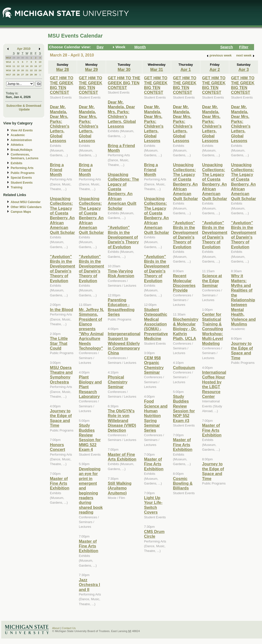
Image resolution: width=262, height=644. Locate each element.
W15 (8, 66)
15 (31, 66)
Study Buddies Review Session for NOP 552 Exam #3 (184, 408)
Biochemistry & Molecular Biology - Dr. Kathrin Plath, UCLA (186, 329)
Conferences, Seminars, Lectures (25, 156)
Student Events (22, 183)
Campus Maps (21, 212)
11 (14, 66)
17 (40, 66)
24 (40, 70)
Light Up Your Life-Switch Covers (153, 505)
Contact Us (69, 628)
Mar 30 (124, 69)
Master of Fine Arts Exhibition (60, 483)
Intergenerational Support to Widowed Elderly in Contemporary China (124, 343)
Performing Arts (22, 168)
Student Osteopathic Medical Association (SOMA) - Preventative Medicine (156, 324)
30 (22, 58)
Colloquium (184, 368)
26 (18, 75)
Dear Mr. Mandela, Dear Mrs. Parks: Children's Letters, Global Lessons (60, 124)
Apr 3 (243, 69)
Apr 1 (186, 69)
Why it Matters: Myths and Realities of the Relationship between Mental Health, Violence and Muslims (243, 300)
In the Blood (61, 310)
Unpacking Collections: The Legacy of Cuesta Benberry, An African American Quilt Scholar (62, 215)
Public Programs (23, 173)
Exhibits (17, 163)
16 (36, 66)
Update (24, 109)
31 (27, 58)
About (56, 628)
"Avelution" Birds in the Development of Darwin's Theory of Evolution (62, 269)
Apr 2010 (24, 49)
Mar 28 (62, 69)
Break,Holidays (22, 150)
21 (27, 70)
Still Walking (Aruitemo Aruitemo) (120, 488)
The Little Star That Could (59, 343)
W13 (8, 58)
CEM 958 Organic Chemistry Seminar (154, 365)
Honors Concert (57, 447)
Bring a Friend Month (57, 170)
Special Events (21, 178)
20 (22, 70)
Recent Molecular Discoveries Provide (184, 283)
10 (40, 62)
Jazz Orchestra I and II (89, 585)
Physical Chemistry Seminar (118, 382)
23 (36, 70)
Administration (21, 140)
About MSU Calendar (26, 202)
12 (18, 66)
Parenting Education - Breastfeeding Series (121, 307)
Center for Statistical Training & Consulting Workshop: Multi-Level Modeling (213, 329)
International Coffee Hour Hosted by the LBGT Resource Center (214, 384)
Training (17, 187)
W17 (8, 75)
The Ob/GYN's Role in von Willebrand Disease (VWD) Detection (122, 421)
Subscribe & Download (24, 106)
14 (27, 66)
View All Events (22, 130)
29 (18, 58)
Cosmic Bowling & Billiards (183, 483)
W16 (8, 70)
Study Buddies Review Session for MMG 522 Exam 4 (90, 437)
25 (14, 75)
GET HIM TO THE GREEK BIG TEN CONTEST (62, 85)
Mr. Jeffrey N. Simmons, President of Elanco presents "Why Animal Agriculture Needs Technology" (91, 329)
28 (14, 58)
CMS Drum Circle (154, 534)
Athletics (17, 145)
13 (22, 66)
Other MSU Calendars (26, 207)
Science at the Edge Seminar (212, 281)
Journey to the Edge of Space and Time (61, 418)
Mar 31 (157, 69)
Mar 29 (92, 69)
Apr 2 (215, 69)
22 (31, 70)
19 (18, 70)
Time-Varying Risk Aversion (121, 273)
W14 (8, 62)
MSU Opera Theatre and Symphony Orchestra (61, 375)
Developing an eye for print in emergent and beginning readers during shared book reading (91, 491)
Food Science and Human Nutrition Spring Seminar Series (156, 416)
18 (14, 70)
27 (22, 75)
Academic (18, 135)
